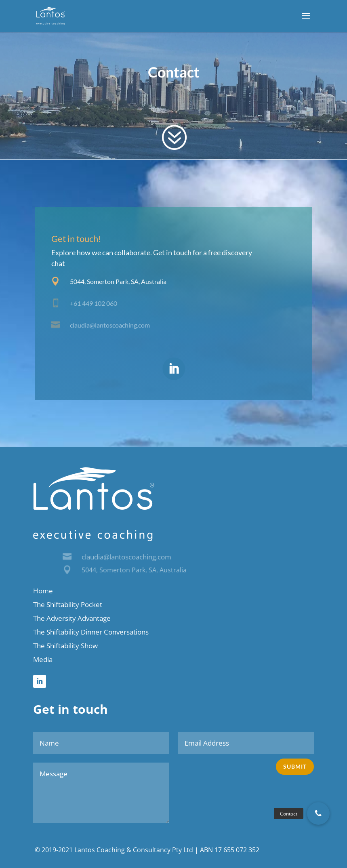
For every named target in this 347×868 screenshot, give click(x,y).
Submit (295, 766)
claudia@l (83, 325)
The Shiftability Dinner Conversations (91, 632)
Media (43, 659)
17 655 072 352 (237, 850)
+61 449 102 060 (94, 303)
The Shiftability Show (65, 646)
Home (43, 591)
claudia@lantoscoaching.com (126, 557)
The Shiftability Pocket (68, 604)
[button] (318, 813)
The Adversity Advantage (72, 618)
